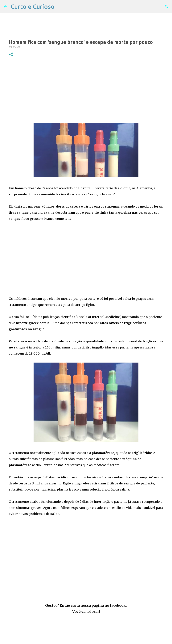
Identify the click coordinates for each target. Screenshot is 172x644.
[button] (11, 55)
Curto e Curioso (33, 6)
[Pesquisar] (167, 7)
